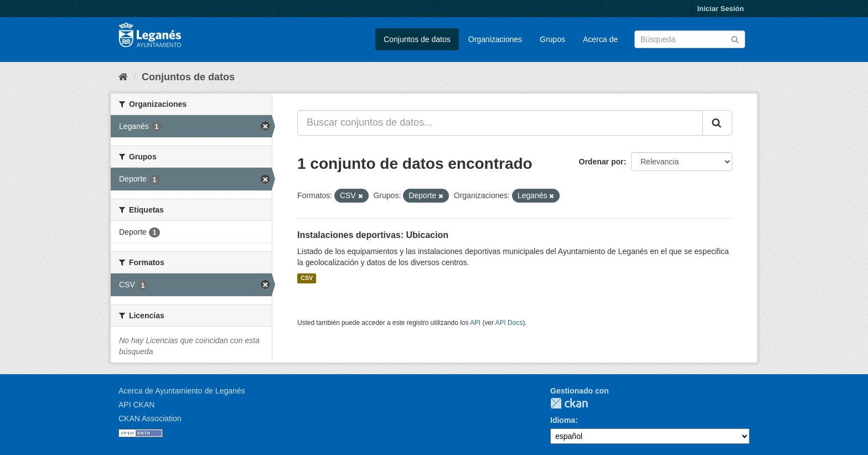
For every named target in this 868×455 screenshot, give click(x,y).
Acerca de (600, 39)
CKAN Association (150, 418)
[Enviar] (735, 38)
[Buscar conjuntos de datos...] (500, 123)
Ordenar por (601, 162)
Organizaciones (495, 39)
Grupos (552, 39)
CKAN (569, 403)
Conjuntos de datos (417, 39)
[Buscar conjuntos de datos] (690, 39)
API (475, 323)
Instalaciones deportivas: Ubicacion (373, 235)
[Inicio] (123, 77)
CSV (307, 278)
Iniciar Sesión (720, 9)
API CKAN (136, 405)
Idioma (563, 420)
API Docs (509, 323)
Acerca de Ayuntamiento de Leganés (182, 391)
